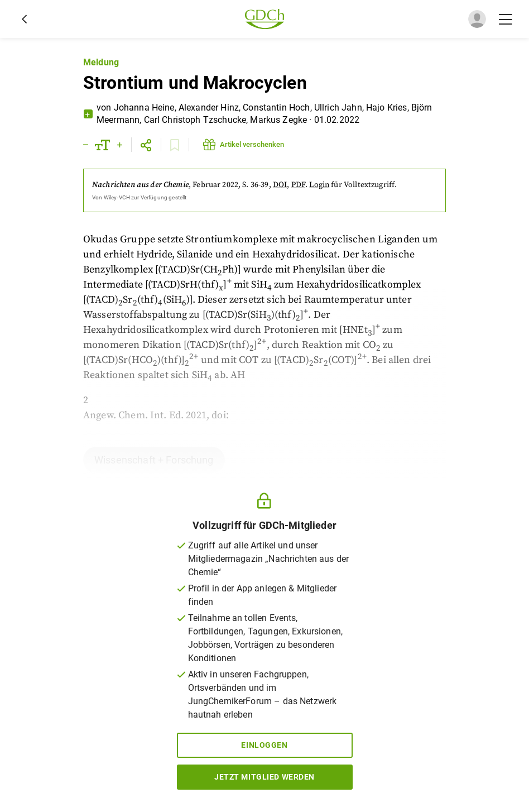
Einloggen (264, 745)
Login (319, 185)
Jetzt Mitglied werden (264, 777)
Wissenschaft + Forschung (154, 460)
